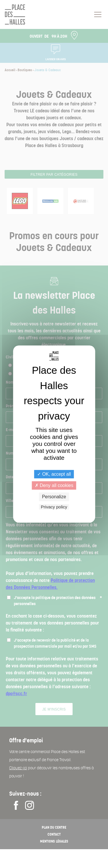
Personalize (54, 497)
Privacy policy (54, 507)
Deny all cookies (54, 485)
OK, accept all (54, 474)
